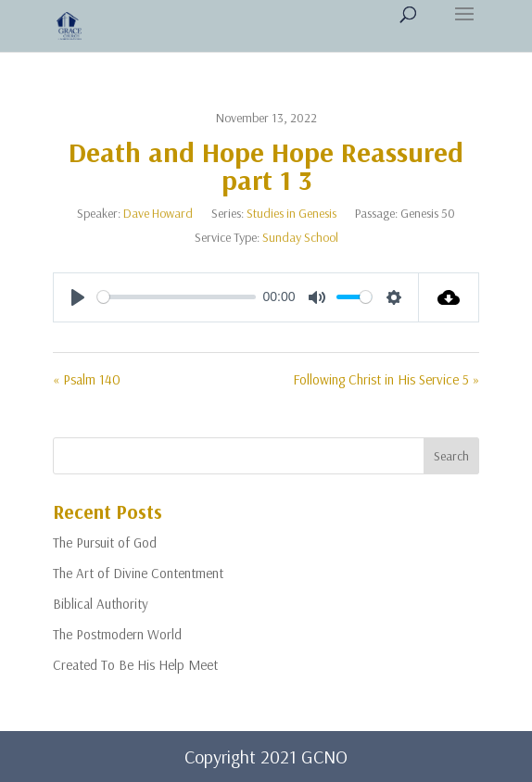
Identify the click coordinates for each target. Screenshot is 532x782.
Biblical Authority (101, 604)
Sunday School (300, 237)
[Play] (78, 297)
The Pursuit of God (105, 542)
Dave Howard (158, 213)
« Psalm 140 (87, 379)
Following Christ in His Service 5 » (386, 379)
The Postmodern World (117, 634)
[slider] (177, 297)
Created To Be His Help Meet (135, 665)
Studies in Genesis (291, 213)
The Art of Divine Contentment (138, 573)
